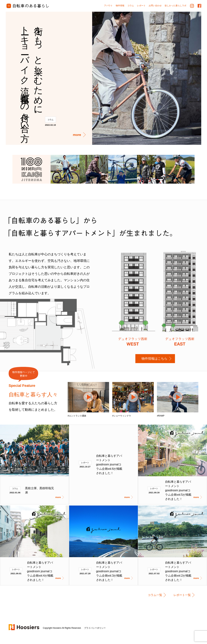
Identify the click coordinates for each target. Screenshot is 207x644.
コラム (50, 120)
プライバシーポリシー (95, 628)
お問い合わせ (155, 6)
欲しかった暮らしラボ (175, 6)
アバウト (108, 6)
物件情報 (120, 6)
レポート (85, 463)
